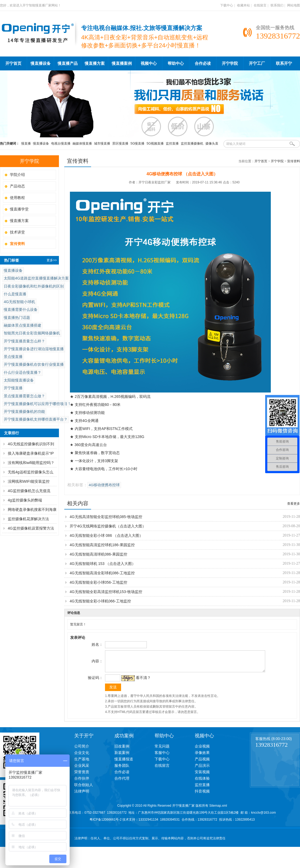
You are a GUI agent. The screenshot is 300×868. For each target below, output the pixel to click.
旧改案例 (122, 750)
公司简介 (82, 750)
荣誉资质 (82, 776)
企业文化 (82, 757)
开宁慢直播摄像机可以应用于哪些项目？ (37, 404)
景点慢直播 (13, 357)
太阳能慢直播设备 (19, 380)
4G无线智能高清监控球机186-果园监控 (102, 545)
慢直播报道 (124, 763)
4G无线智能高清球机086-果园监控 (98, 554)
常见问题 (162, 750)
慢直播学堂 (19, 209)
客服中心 (162, 757)
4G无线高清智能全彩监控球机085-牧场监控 (106, 517)
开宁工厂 (257, 63)
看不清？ (142, 682)
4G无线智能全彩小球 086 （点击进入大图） (106, 535)
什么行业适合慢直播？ (22, 372)
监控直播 (172, 144)
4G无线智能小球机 (19, 302)
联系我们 (277, 5)
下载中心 (227, 5)
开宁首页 (13, 63)
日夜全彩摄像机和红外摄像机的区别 (34, 286)
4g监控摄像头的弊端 (25, 500)
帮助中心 (176, 63)
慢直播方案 (95, 63)
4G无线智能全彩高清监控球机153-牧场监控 (106, 592)
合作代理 (122, 782)
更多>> (52, 260)
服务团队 (122, 769)
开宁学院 (230, 63)
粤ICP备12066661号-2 (106, 824)
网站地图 (294, 5)
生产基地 (82, 763)
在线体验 (202, 782)
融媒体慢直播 (82, 144)
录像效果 (202, 757)
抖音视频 (202, 795)
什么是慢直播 (15, 294)
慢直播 (26, 144)
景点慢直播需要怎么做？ (24, 396)
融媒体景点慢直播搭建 (22, 325)
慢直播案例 (122, 63)
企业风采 (82, 769)
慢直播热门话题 (17, 318)
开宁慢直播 (13, 388)
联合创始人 (84, 789)
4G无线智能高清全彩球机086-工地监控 (102, 573)
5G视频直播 (155, 144)
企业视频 (202, 750)
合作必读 (203, 63)
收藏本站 (243, 5)
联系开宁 (284, 63)
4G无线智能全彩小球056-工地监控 (98, 582)
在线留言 (260, 5)
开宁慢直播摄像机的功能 (24, 412)
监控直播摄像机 (192, 144)
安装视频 (202, 776)
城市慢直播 (102, 144)
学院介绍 (17, 175)
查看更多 (294, 504)
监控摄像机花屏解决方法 (28, 519)
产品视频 (202, 763)
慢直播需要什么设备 (21, 310)
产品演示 (202, 769)
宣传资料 (294, 161)
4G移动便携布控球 (104, 485)
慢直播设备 (41, 63)
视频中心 (149, 63)
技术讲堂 (17, 232)
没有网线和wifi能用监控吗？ (31, 463)
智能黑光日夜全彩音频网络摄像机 (32, 333)
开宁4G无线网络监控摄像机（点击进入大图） (108, 526)
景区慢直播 (120, 144)
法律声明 (82, 795)
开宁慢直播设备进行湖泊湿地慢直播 (34, 349)
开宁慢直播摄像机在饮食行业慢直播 (34, 364)
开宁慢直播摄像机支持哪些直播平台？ (36, 419)
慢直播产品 (68, 63)
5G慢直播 (137, 144)
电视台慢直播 (61, 144)
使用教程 (17, 198)
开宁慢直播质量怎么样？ (24, 341)
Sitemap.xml (218, 810)
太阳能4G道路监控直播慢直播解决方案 (36, 278)
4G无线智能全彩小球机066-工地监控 (100, 601)
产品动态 (17, 186)
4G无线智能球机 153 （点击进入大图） (103, 564)
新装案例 (122, 757)
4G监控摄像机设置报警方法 (31, 528)
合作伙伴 (82, 782)
